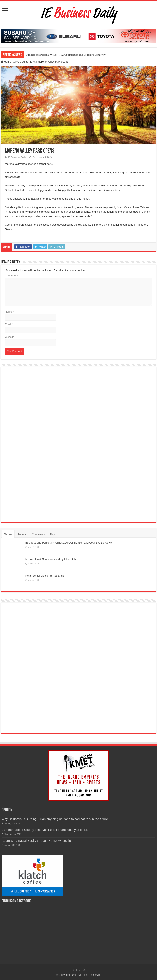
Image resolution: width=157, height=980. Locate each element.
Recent (8, 534)
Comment (12, 275)
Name (9, 312)
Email (9, 324)
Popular (22, 534)
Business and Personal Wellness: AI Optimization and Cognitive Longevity (66, 55)
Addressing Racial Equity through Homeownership (36, 841)
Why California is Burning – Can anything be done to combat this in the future (55, 819)
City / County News (24, 62)
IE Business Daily (17, 157)
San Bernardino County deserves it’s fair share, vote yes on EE (45, 830)
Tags (53, 534)
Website (10, 337)
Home (6, 62)
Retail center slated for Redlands (45, 576)
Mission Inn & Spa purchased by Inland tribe (51, 559)
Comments (38, 534)
